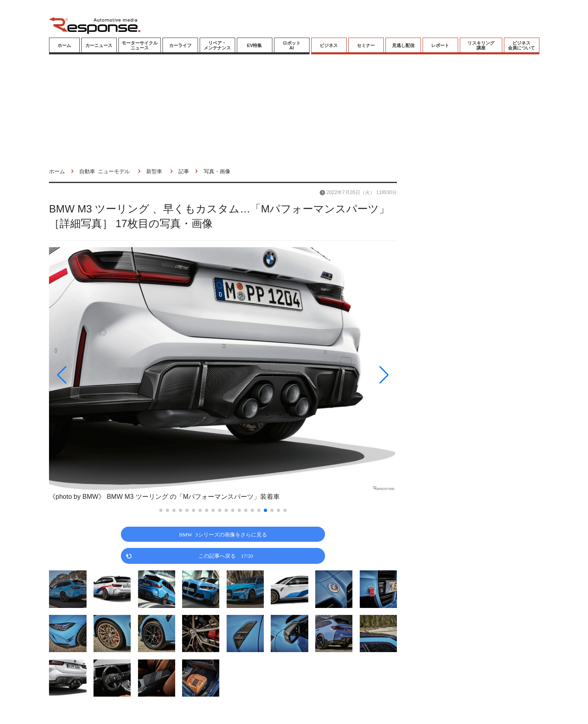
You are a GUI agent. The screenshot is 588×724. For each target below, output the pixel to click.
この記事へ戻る (226, 555)
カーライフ (180, 45)
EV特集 (255, 45)
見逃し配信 (403, 45)
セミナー (366, 45)
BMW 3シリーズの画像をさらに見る (223, 534)
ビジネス (329, 45)
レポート (440, 45)
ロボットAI (292, 45)
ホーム (64, 45)
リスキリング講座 (481, 45)
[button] (101, 375)
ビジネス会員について (521, 45)
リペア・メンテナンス (217, 45)
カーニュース (99, 45)
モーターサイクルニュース (140, 45)
